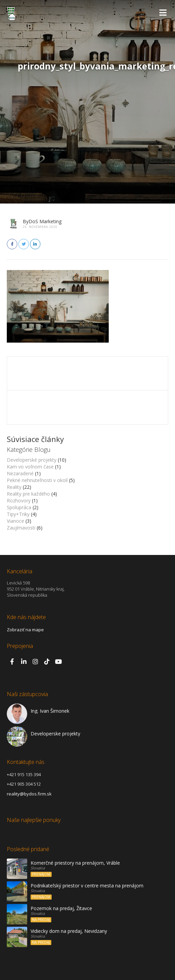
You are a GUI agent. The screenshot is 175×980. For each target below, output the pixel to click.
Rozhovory (19, 501)
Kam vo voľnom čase (30, 467)
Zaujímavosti (21, 528)
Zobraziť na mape (25, 630)
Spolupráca (19, 507)
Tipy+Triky (18, 514)
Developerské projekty (32, 460)
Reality (14, 487)
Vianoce (15, 521)
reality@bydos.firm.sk (29, 794)
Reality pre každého (28, 494)
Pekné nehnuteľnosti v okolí (37, 480)
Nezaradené (20, 473)
